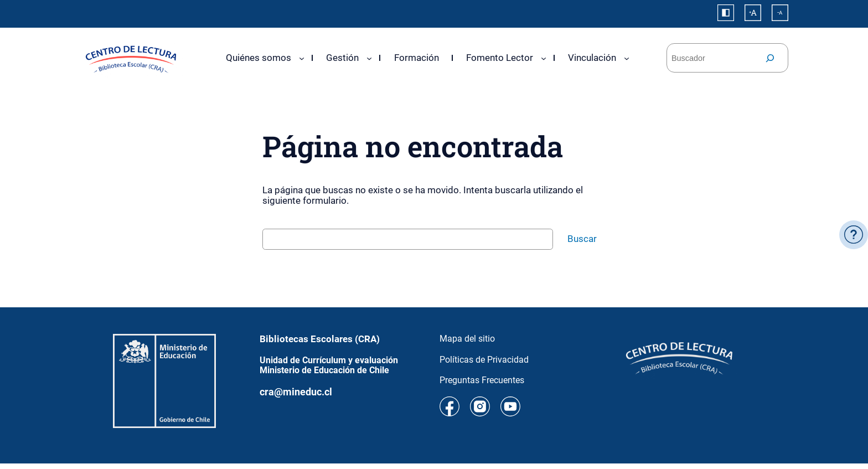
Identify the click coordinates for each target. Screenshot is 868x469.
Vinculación (592, 58)
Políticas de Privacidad (484, 360)
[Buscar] (770, 58)
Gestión (342, 58)
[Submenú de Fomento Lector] (544, 58)
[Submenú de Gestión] (369, 58)
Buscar (582, 239)
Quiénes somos (259, 58)
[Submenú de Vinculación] (627, 58)
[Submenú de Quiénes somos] (302, 58)
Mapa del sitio (467, 339)
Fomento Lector (500, 58)
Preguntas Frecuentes (482, 380)
